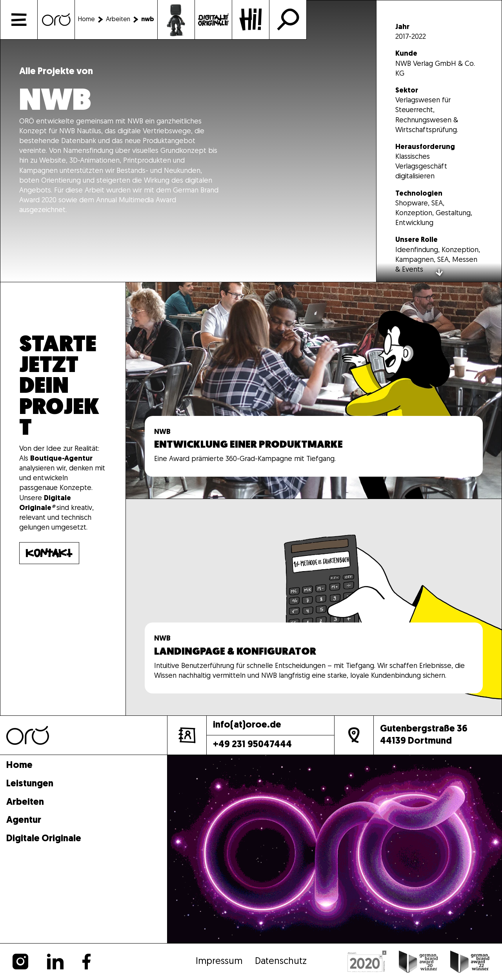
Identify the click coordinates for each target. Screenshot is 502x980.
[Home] (56, 20)
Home (19, 766)
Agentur (24, 821)
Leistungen (30, 784)
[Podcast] (213, 20)
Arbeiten (25, 803)
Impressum (219, 962)
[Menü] (19, 20)
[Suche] (288, 20)
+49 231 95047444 (252, 745)
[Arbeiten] (124, 20)
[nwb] (148, 20)
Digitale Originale (44, 839)
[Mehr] (314, 390)
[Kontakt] (251, 20)
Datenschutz (281, 962)
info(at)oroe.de (247, 725)
